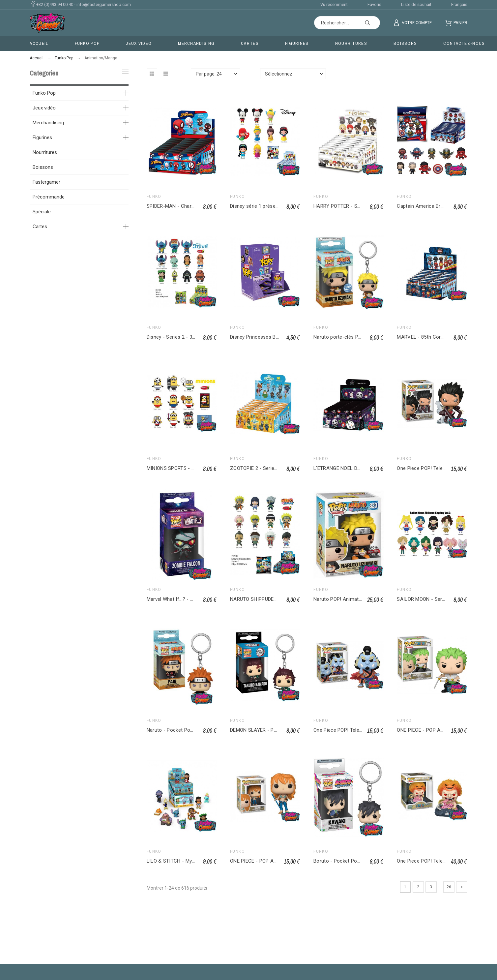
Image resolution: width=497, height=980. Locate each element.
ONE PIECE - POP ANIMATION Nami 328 (275, 861)
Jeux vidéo (44, 108)
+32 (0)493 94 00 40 (55, 4)
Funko (154, 197)
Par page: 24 (209, 74)
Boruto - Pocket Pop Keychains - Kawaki (359, 861)
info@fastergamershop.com (104, 4)
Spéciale (42, 212)
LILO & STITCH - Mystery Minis (182, 861)
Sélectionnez (279, 74)
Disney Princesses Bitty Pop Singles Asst (276, 337)
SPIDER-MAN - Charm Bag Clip (181, 206)
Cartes (40, 227)
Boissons (43, 167)
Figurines (42, 138)
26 (449, 887)
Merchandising (48, 123)
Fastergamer (46, 182)
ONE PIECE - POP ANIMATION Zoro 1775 (443, 730)
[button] (152, 74)
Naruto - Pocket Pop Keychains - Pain (189, 730)
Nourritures (45, 152)
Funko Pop (44, 93)
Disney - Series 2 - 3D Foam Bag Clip (188, 337)
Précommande (49, 197)
